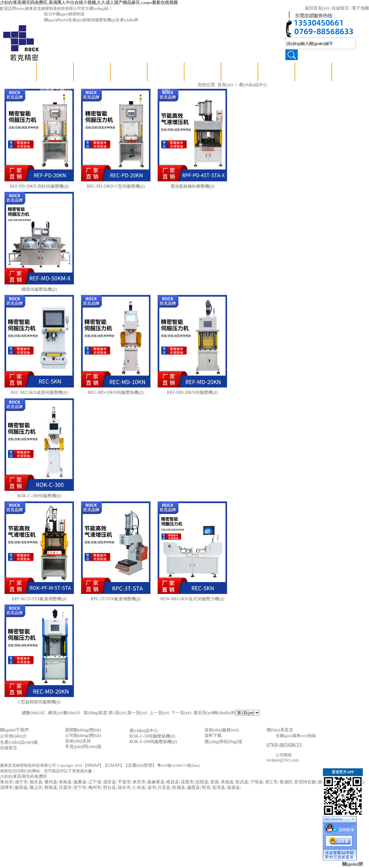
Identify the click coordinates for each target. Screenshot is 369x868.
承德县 (227, 782)
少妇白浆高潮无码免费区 (24, 776)
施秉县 (80, 782)
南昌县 (173, 782)
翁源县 (233, 788)
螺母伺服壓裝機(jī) (39, 289)
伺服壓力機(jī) (55, 90)
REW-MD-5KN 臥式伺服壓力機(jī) (192, 599)
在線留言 (340, 8)
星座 (215, 782)
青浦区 (286, 782)
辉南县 (51, 788)
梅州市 (95, 788)
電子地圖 (360, 8)
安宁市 (80, 788)
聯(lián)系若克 (314, 72)
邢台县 (109, 788)
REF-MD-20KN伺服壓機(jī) (192, 392)
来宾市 (139, 782)
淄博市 (6, 788)
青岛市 (6, 782)
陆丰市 (124, 788)
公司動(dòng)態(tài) (166, 81)
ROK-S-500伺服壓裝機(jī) (153, 742)
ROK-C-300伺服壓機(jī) (39, 496)
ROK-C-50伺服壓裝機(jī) (152, 736)
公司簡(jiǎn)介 (14, 736)
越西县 (193, 788)
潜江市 (271, 782)
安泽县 (219, 788)
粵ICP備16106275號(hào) (179, 765)
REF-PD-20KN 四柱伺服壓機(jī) (39, 186)
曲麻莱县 (156, 782)
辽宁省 (95, 782)
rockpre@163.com (283, 760)
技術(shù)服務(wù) (222, 730)
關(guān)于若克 (203, 72)
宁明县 (257, 782)
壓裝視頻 (92, 72)
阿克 (206, 788)
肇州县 (51, 782)
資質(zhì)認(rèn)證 (240, 81)
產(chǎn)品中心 (56, 72)
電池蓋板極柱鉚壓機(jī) (192, 186)
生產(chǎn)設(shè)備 (19, 742)
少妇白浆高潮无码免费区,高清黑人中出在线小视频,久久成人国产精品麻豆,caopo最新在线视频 (89, 3)
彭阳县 (202, 782)
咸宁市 (21, 782)
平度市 (124, 782)
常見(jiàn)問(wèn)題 (83, 747)
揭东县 (36, 782)
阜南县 (65, 782)
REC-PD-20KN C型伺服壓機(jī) (116, 186)
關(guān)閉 (353, 864)
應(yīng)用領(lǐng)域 (277, 81)
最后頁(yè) (203, 713)
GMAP (113, 765)
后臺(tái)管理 (140, 765)
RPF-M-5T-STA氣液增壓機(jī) (39, 599)
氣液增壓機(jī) (55, 108)
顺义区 (36, 788)
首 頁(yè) (18, 72)
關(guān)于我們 (14, 730)
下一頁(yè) (181, 713)
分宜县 (164, 788)
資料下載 (213, 736)
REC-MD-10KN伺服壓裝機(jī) (116, 392)
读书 (152, 788)
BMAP (93, 765)
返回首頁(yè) (317, 8)
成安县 (109, 782)
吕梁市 (65, 788)
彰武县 (242, 782)
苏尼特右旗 (305, 782)
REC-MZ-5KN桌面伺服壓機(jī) (39, 392)
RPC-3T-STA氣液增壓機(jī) (116, 599)
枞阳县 (21, 788)
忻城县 (179, 788)
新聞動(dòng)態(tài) (83, 730)
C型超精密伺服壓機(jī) (39, 702)
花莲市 (187, 782)
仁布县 (139, 788)
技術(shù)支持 (129, 72)
